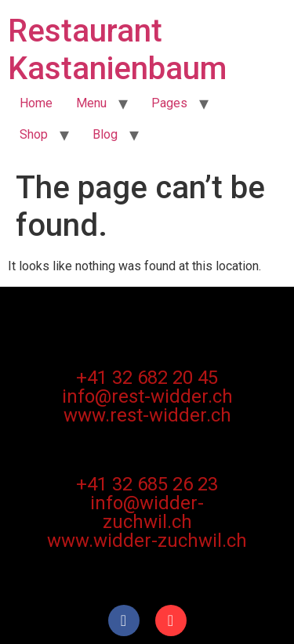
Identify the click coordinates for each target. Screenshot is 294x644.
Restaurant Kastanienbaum (117, 50)
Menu (91, 103)
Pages (169, 103)
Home (36, 103)
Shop (34, 134)
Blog (105, 134)
